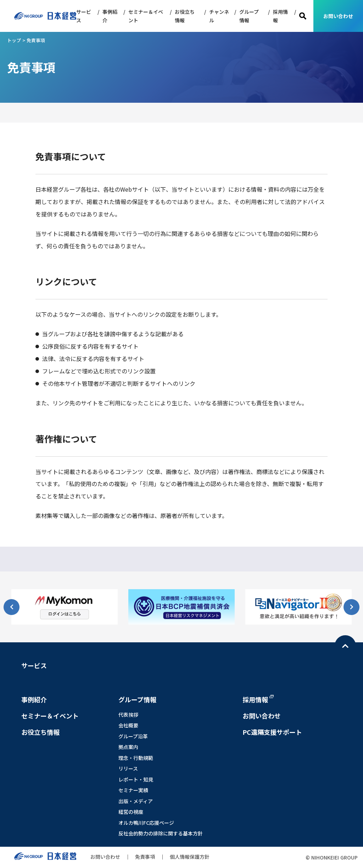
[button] (351, 607)
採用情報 (280, 16)
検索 (303, 16)
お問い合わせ (338, 16)
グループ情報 (249, 16)
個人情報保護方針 (190, 857)
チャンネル (219, 16)
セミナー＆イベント (146, 16)
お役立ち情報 (185, 16)
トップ (14, 40)
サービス (84, 16)
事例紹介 (110, 16)
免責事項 (145, 857)
